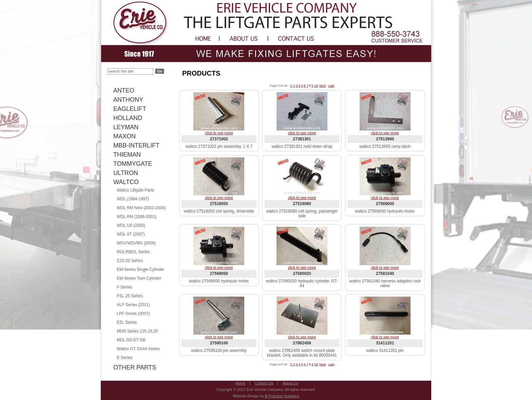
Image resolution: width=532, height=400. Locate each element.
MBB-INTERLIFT (136, 145)
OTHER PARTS (135, 367)
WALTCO (126, 182)
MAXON (125, 136)
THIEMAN (127, 155)
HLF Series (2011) (133, 305)
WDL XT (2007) (131, 234)
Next (322, 86)
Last (331, 86)
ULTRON (126, 173)
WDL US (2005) (131, 225)
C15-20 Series (130, 261)
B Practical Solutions (282, 396)
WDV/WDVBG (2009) (136, 243)
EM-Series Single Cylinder (140, 269)
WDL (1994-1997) (133, 199)
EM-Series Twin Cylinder (139, 278)
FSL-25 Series (130, 296)
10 (316, 86)
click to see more (219, 133)
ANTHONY (128, 100)
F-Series (124, 287)
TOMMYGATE (133, 164)
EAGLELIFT (130, 109)
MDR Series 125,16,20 (137, 331)
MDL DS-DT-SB (131, 340)
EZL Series (127, 322)
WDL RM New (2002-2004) (141, 208)
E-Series (125, 358)
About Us (290, 383)
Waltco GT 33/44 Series (138, 349)
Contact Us (264, 383)
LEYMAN (126, 127)
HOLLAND (128, 118)
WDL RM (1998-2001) (137, 217)
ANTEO (124, 91)
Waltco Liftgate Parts (135, 190)
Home (240, 383)
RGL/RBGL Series (133, 252)
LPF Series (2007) (133, 314)
